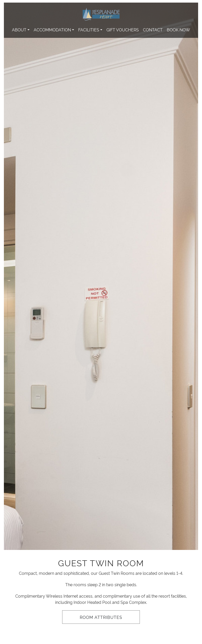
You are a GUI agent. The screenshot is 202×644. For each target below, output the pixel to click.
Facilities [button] (89, 30)
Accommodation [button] (52, 30)
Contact (153, 30)
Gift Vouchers (123, 30)
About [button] (19, 30)
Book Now (178, 30)
